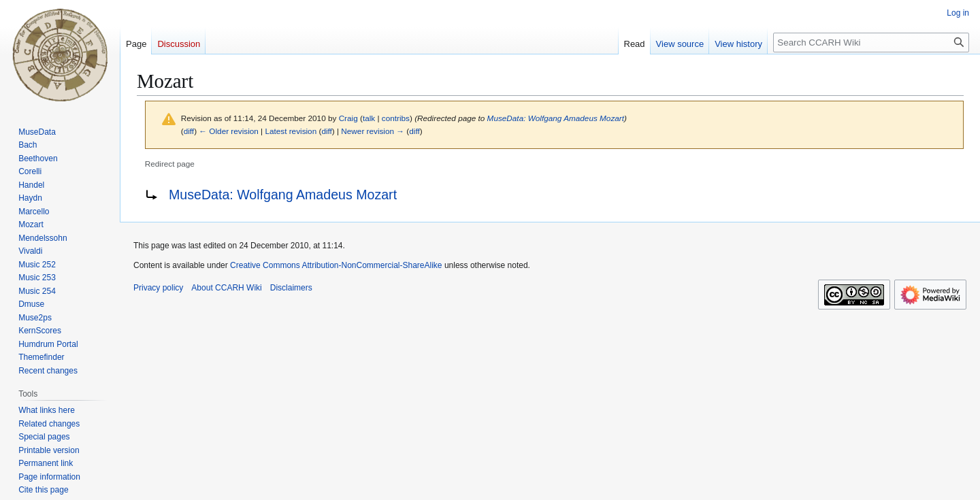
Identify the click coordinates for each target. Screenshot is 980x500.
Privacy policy (158, 288)
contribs (396, 118)
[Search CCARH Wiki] (871, 43)
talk (369, 118)
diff (189, 131)
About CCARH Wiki (226, 288)
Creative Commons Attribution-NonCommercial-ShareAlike (336, 265)
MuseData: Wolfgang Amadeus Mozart (556, 118)
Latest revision (291, 131)
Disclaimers (291, 288)
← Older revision (229, 131)
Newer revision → (373, 131)
